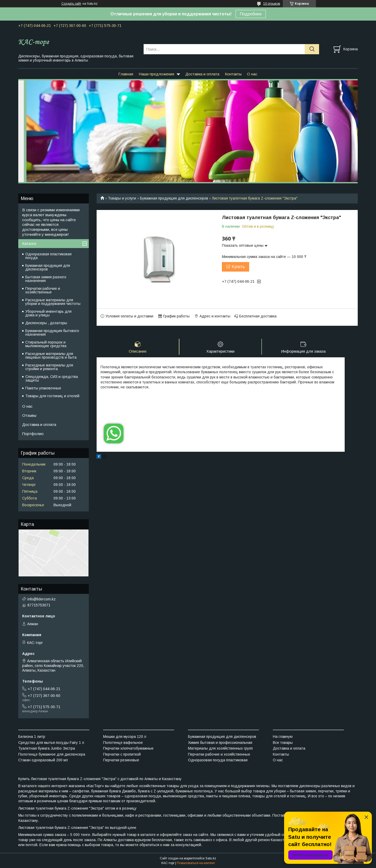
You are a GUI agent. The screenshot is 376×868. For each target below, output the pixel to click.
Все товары (283, 743)
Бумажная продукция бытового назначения (52, 333)
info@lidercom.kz (42, 599)
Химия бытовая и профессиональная (220, 743)
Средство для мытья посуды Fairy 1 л (51, 743)
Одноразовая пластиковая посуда (48, 256)
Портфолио (33, 434)
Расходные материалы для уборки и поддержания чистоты (53, 302)
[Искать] (312, 49)
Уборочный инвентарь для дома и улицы (48, 313)
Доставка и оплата (202, 74)
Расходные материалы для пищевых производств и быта (51, 355)
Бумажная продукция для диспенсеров (174, 198)
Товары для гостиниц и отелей (52, 396)
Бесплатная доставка (258, 316)
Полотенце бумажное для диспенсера (52, 754)
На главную (283, 737)
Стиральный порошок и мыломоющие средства (46, 344)
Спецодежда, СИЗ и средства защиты (52, 378)
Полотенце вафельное (123, 743)
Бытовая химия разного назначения (46, 279)
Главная (126, 74)
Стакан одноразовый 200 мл (43, 760)
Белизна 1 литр (32, 737)
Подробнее (251, 14)
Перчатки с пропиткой (122, 754)
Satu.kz (211, 858)
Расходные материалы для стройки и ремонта (49, 367)
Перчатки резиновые (121, 760)
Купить (238, 267)
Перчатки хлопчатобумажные (128, 748)
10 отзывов (272, 4)
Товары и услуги (122, 198)
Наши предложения (156, 74)
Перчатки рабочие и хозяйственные (43, 290)
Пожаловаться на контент (196, 863)
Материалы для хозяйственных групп (220, 748)
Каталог (29, 243)
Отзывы (29, 415)
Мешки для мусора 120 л (125, 737)
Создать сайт (71, 4)
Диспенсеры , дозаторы (46, 323)
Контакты (233, 74)
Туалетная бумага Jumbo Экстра (47, 748)
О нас (252, 74)
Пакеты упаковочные (43, 388)
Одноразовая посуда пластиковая (218, 760)
